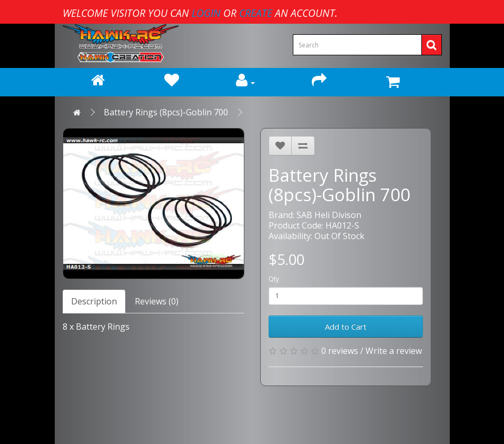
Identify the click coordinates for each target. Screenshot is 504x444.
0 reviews (340, 351)
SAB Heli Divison (329, 215)
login (206, 13)
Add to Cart (346, 327)
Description (94, 301)
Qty (274, 279)
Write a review (394, 351)
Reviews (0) (157, 301)
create (256, 13)
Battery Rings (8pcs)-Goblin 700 (166, 112)
